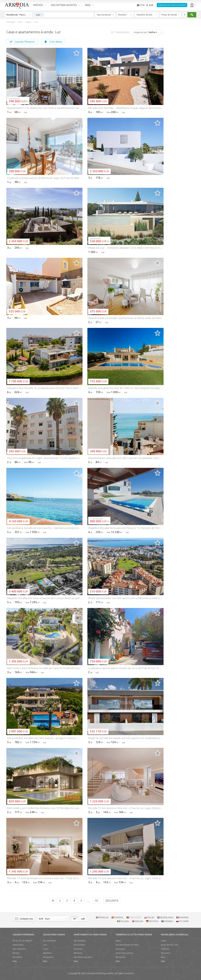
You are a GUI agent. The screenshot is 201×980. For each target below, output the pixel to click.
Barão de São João (170, 945)
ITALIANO (124, 921)
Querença (120, 949)
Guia (45, 945)
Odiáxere (165, 949)
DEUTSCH (154, 921)
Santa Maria (18, 945)
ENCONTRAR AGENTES (64, 5)
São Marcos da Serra (83, 957)
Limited (100, 973)
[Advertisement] (182, 73)
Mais (15, 961)
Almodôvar (121, 957)
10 (96, 901)
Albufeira (47, 953)
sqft (83, 919)
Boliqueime (48, 957)
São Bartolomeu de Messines (128, 945)
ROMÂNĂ (184, 917)
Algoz (118, 941)
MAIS (88, 5)
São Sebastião (19, 949)
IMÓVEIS (38, 5)
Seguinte (112, 901)
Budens (16, 953)
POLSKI (151, 917)
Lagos (164, 941)
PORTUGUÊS (135, 917)
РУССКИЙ (184, 921)
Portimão (78, 949)
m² (75, 919)
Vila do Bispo (80, 941)
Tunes (46, 949)
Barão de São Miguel (22, 941)
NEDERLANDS (167, 917)
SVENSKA (169, 921)
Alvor (163, 957)
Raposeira (166, 953)
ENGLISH (139, 921)
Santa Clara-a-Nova (124, 953)
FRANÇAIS (104, 917)
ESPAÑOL (119, 917)
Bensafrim (17, 957)
